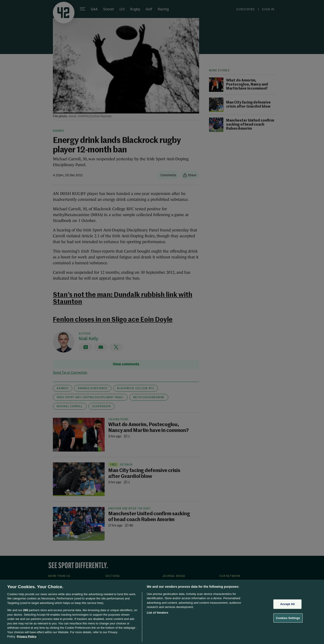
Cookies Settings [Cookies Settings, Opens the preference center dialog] (288, 618)
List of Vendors (157, 613)
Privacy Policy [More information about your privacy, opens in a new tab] (27, 636)
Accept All (287, 604)
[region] (162, 612)
